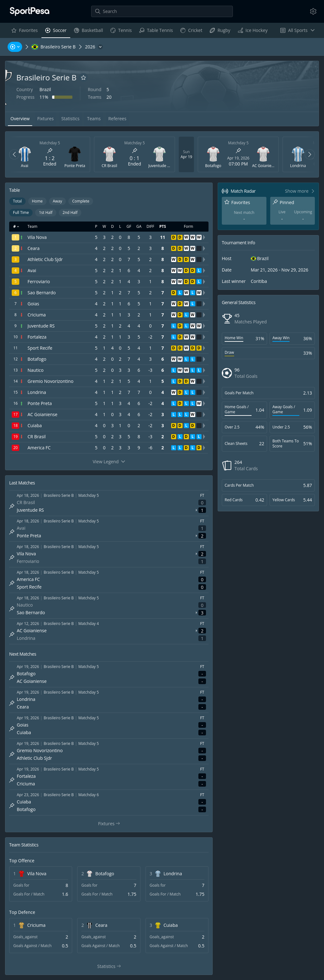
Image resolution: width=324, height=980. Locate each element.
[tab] (20, 119)
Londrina (173, 874)
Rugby (220, 32)
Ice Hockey (253, 32)
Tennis (121, 32)
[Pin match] (50, 151)
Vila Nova (37, 874)
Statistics (112, 966)
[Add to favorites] (117, 78)
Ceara (101, 925)
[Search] (162, 11)
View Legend (109, 462)
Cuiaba (171, 925)
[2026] (94, 47)
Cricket (191, 32)
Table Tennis (156, 32)
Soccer (56, 32)
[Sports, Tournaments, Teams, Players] (15, 47)
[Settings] (313, 11)
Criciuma (36, 925)
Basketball (88, 32)
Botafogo (105, 874)
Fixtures (112, 824)
